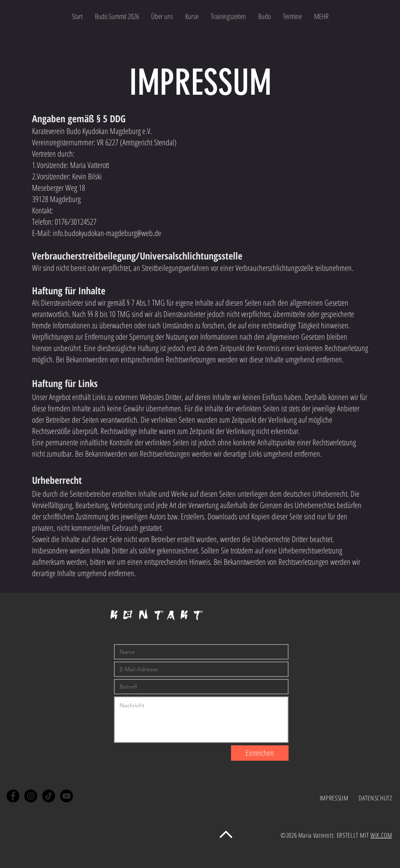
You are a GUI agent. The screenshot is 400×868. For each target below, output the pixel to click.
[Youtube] (66, 796)
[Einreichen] (260, 753)
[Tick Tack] (49, 796)
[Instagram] (31, 796)
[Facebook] (13, 796)
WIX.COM (381, 835)
